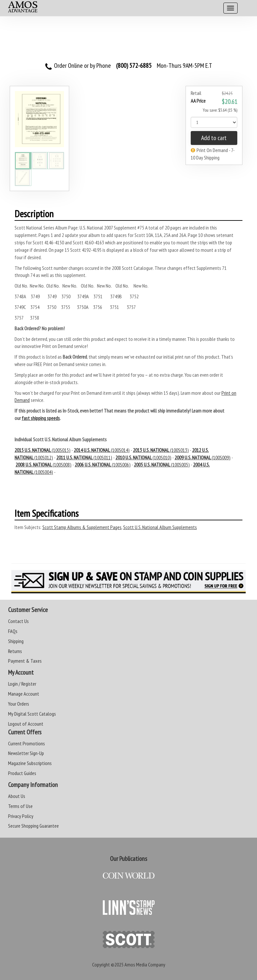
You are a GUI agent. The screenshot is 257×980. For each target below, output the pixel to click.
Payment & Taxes (25, 661)
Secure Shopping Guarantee (33, 826)
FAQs (13, 631)
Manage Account (24, 694)
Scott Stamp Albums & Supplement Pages (82, 527)
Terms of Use (20, 806)
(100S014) (102, 450)
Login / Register (22, 684)
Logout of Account (26, 724)
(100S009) (203, 457)
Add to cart (214, 138)
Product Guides (22, 773)
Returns (15, 651)
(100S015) (43, 450)
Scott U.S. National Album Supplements (160, 527)
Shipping (16, 641)
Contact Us (18, 621)
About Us (17, 796)
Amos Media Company (145, 965)
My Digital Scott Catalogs (32, 714)
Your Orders (19, 704)
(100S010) (143, 457)
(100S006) (103, 464)
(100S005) (162, 464)
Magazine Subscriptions (30, 763)
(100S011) (84, 457)
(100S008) (43, 464)
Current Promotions (27, 743)
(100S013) (161, 450)
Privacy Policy (21, 816)
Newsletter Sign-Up (26, 753)
